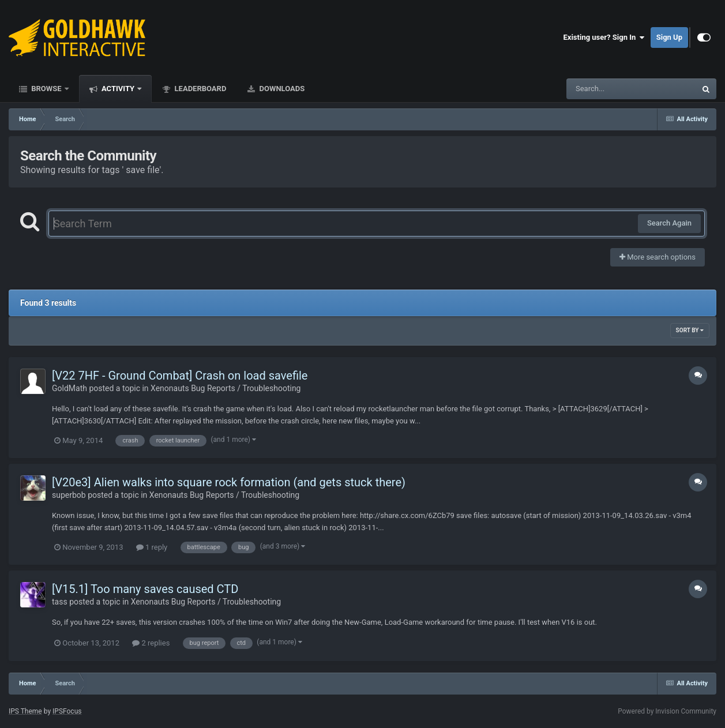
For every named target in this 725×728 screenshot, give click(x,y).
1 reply (152, 547)
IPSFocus (67, 711)
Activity (118, 89)
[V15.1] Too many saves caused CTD (145, 589)
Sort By (690, 330)
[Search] (602, 89)
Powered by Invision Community (667, 711)
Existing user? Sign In (604, 37)
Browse (46, 89)
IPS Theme (25, 711)
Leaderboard (199, 89)
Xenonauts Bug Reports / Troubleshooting (226, 388)
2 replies (151, 643)
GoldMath (70, 388)
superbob (69, 495)
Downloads (281, 89)
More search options (658, 257)
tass (60, 602)
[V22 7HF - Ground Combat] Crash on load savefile (180, 376)
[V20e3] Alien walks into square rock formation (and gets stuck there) (229, 482)
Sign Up (669, 37)
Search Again (669, 223)
